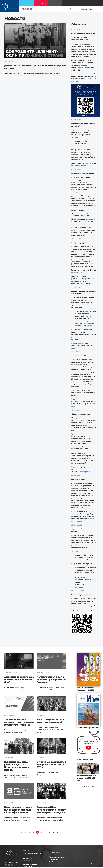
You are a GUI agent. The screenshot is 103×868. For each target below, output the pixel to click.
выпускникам (55, 3)
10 (29, 832)
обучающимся (41, 3)
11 (33, 832)
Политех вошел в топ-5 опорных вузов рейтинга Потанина (51, 680)
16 (53, 832)
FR (88, 9)
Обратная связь (55, 852)
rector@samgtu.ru (28, 861)
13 (41, 832)
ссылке (74, 224)
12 (37, 832)
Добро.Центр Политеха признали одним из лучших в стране (35, 67)
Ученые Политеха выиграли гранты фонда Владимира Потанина (19, 722)
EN (83, 9)
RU (81, 9)
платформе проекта (81, 166)
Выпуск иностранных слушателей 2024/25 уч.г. (86, 778)
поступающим (26, 3)
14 (45, 832)
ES (86, 9)
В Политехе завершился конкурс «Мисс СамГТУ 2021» (51, 765)
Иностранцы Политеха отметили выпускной (50, 721)
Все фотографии (88, 787)
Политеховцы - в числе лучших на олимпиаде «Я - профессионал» (18, 810)
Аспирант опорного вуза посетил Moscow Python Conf (19, 680)
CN (90, 9)
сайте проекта (79, 272)
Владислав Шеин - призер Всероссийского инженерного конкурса (51, 810)
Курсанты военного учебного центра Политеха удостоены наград (17, 766)
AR (93, 9)
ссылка (88, 316)
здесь (93, 219)
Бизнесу (70, 3)
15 (49, 832)
